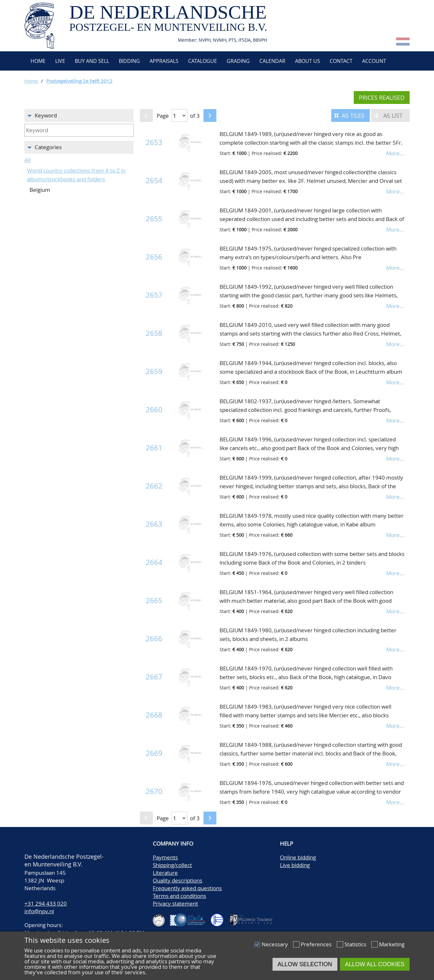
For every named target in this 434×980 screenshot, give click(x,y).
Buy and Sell (92, 61)
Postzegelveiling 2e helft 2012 (79, 81)
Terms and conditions (179, 896)
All (27, 160)
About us (308, 61)
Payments (165, 857)
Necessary (275, 944)
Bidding (129, 61)
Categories (48, 147)
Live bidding (295, 865)
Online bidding (298, 857)
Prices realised (382, 98)
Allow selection (305, 964)
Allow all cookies (375, 964)
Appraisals (164, 61)
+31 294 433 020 (46, 903)
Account (374, 61)
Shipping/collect (172, 865)
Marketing (392, 944)
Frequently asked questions (187, 888)
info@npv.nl (39, 911)
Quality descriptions (178, 880)
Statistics (355, 944)
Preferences (316, 944)
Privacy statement (175, 903)
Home (37, 61)
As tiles (353, 115)
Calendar (272, 61)
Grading (238, 61)
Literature (165, 873)
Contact (341, 61)
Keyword (46, 115)
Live (60, 61)
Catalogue (203, 61)
